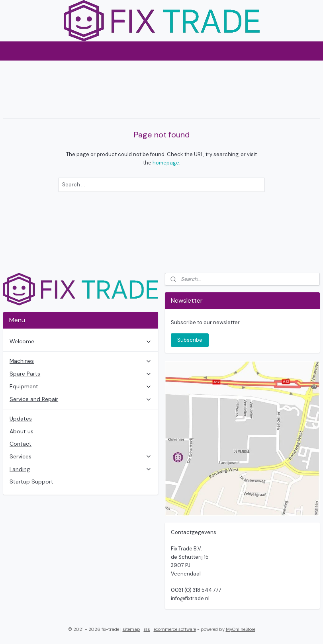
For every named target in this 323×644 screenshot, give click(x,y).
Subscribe (190, 340)
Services (81, 456)
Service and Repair (81, 399)
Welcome (81, 341)
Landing (81, 469)
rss (147, 629)
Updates (21, 419)
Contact (21, 444)
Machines (81, 361)
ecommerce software (175, 629)
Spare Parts (81, 374)
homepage (166, 163)
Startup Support (31, 482)
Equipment (81, 386)
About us (22, 431)
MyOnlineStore (241, 629)
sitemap (131, 629)
